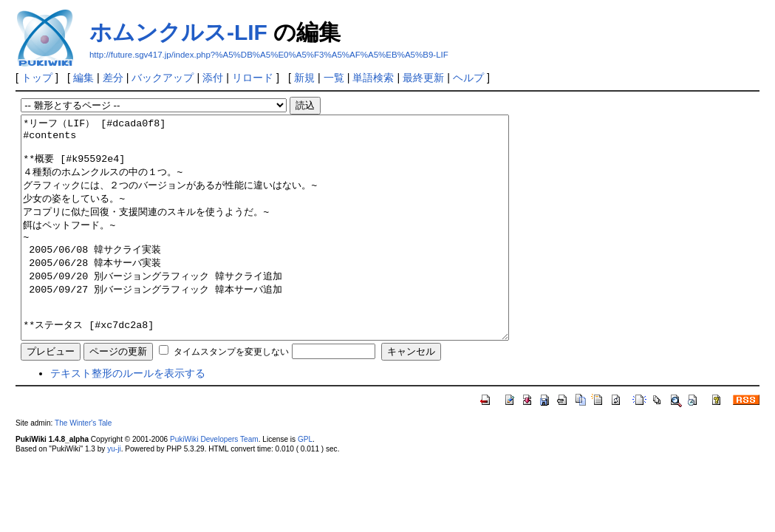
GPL (305, 484)
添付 (213, 78)
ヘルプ (468, 78)
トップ (37, 78)
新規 (304, 78)
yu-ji (114, 493)
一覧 (334, 78)
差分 (113, 78)
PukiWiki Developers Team (214, 484)
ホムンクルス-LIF (178, 32)
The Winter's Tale (83, 467)
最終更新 (423, 78)
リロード (253, 78)
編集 (83, 78)
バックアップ (163, 78)
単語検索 (373, 78)
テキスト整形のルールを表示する (128, 417)
